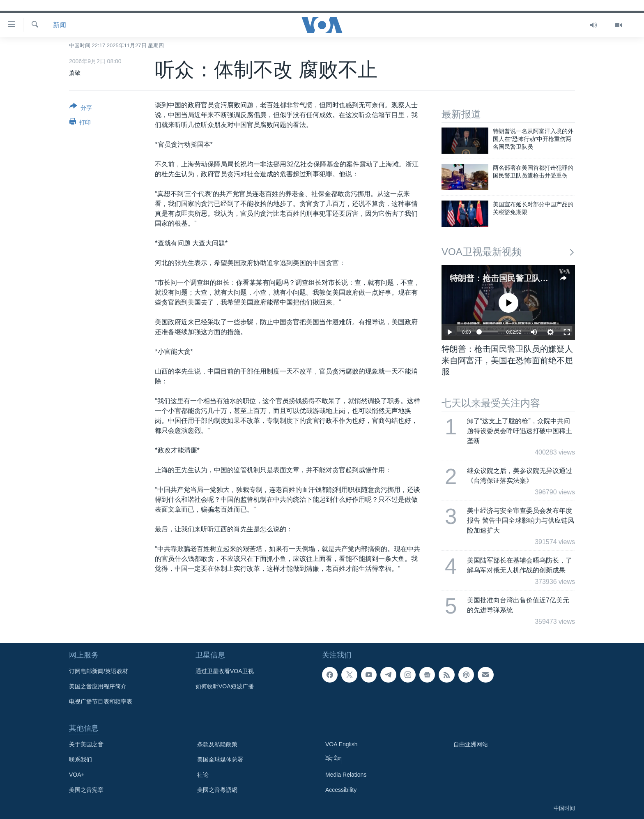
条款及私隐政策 (217, 744)
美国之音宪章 (86, 790)
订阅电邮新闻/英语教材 (99, 671)
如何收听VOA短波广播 (225, 686)
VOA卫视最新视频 (508, 252)
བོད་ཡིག (333, 759)
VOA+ (77, 775)
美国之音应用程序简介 (98, 686)
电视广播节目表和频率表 (101, 701)
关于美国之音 (86, 744)
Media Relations (346, 775)
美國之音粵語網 (217, 790)
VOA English (342, 744)
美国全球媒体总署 (220, 759)
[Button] (81, 108)
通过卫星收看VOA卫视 (225, 671)
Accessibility (341, 790)
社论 (203, 775)
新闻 (60, 25)
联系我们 (80, 759)
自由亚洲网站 (471, 744)
